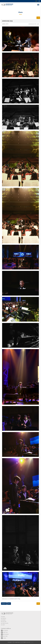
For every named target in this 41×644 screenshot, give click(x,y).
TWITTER (4, 632)
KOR (36, 1)
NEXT (9, 604)
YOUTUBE (4, 636)
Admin (32, 642)
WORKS (4, 620)
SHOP (3, 625)
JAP (39, 1)
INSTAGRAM (5, 634)
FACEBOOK (4, 631)
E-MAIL (4, 638)
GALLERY (4, 622)
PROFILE (4, 618)
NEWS (4, 617)
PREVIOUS (4, 604)
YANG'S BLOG (5, 623)
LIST (38, 18)
